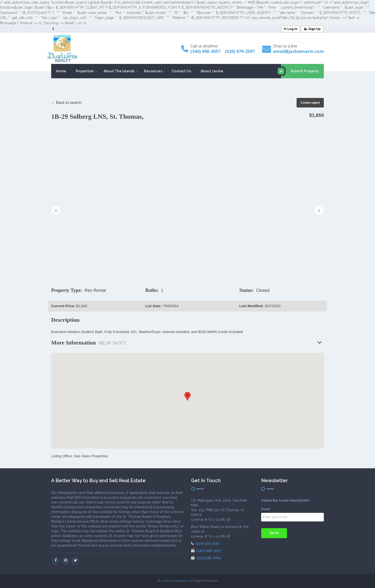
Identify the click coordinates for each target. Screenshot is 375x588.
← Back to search (66, 103)
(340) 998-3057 (205, 51)
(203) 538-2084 (206, 558)
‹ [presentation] (56, 210)
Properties (85, 71)
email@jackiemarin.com (298, 51)
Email (265, 509)
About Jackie (212, 71)
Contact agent (310, 103)
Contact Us (181, 71)
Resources (153, 71)
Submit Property (300, 71)
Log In (291, 29)
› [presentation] (319, 210)
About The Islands (119, 71)
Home (61, 71)
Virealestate (179, 581)
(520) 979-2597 (240, 51)
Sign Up (312, 29)
